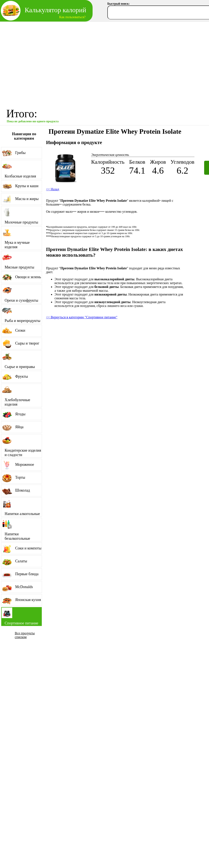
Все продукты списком (25, 635)
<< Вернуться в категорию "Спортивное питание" (82, 317)
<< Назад (53, 189)
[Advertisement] (40, 63)
